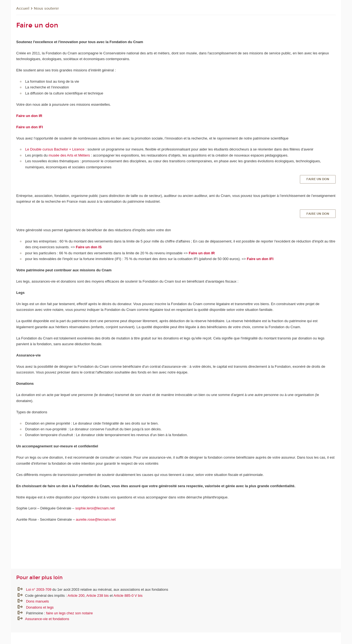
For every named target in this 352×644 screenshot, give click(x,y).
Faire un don (318, 179)
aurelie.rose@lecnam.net (96, 519)
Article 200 (76, 596)
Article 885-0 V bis (128, 596)
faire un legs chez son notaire (70, 613)
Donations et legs (40, 607)
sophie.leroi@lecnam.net (96, 508)
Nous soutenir (46, 9)
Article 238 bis (98, 596)
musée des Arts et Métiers (69, 155)
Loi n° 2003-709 (39, 589)
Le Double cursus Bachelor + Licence (55, 149)
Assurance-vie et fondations (47, 619)
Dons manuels (38, 601)
